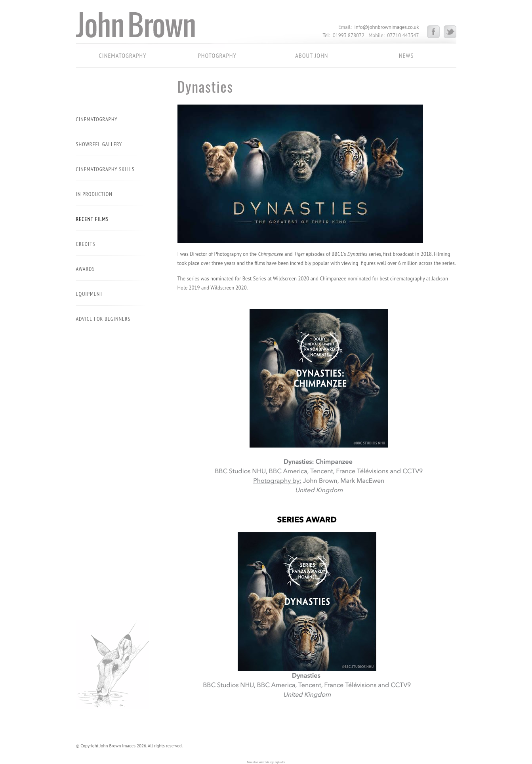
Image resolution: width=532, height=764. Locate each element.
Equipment (90, 294)
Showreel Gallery (99, 144)
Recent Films (92, 219)
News (406, 55)
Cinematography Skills (106, 169)
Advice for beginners (103, 319)
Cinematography (122, 55)
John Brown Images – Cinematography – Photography (150, 28)
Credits (86, 244)
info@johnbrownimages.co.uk (386, 27)
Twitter (450, 32)
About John (312, 55)
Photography (217, 55)
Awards (86, 269)
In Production (94, 194)
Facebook (435, 32)
